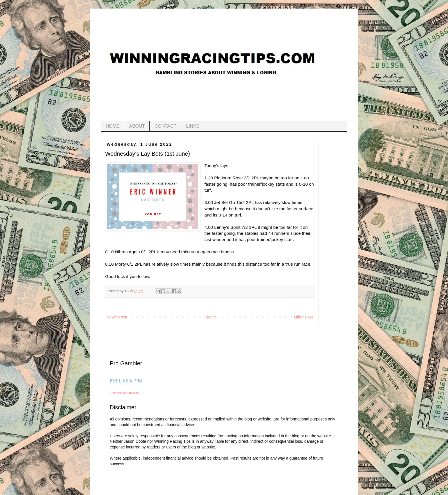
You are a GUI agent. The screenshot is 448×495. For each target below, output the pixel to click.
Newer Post (117, 317)
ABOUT (137, 126)
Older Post (303, 317)
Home (210, 317)
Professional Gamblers (124, 393)
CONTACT (165, 126)
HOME (113, 126)
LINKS (193, 126)
